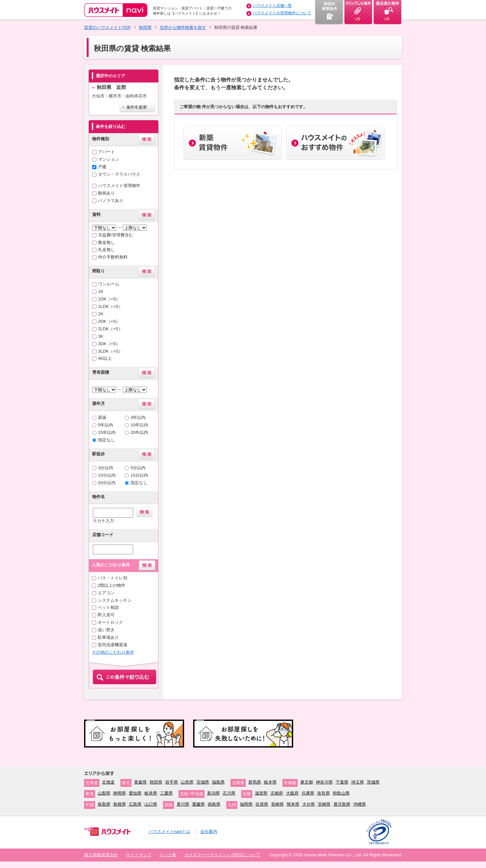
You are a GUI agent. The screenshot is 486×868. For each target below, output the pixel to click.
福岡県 (246, 804)
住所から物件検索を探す (183, 27)
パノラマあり (111, 201)
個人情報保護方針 (101, 855)
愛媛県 (199, 804)
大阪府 (292, 793)
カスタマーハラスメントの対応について (222, 855)
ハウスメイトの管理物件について (282, 13)
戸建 (102, 167)
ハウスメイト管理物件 (119, 186)
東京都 (307, 782)
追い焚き (106, 630)
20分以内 (107, 483)
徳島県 (214, 804)
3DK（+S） (109, 344)
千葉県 (342, 782)
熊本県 (293, 804)
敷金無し (106, 242)
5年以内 (106, 425)
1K (101, 291)
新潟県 (213, 793)
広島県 (135, 804)
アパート (106, 152)
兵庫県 (308, 793)
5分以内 (138, 468)
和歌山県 (341, 793)
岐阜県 (151, 793)
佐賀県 (262, 804)
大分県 (309, 804)
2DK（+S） (109, 321)
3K (101, 336)
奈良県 (324, 793)
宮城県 (203, 782)
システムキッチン (115, 600)
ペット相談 (108, 607)
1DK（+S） (109, 299)
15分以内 (139, 475)
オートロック (110, 622)
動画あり (106, 193)
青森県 (140, 782)
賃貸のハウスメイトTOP (107, 27)
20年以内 (139, 432)
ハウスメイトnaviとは (169, 831)
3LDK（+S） (110, 351)
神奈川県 (324, 782)
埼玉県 (358, 782)
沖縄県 (360, 804)
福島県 (218, 782)
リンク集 (168, 855)
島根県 (120, 804)
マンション (109, 159)
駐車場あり (108, 637)
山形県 (187, 782)
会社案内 (209, 831)
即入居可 (106, 615)
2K (101, 314)
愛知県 (135, 793)
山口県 (151, 804)
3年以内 (138, 417)
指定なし (106, 440)
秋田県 (145, 27)
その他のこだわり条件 (113, 652)
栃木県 (270, 782)
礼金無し (106, 250)
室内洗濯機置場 (112, 645)
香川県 (183, 804)
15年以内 (107, 432)
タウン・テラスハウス (119, 174)
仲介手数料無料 (113, 257)
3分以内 (106, 468)
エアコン (106, 593)
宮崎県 (324, 804)
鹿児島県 (342, 804)
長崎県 (277, 804)
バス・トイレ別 (112, 578)
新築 (102, 417)
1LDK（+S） (110, 306)
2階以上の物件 (112, 585)
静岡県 (120, 793)
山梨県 (104, 793)
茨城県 (373, 782)
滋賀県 (261, 793)
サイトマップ (139, 855)
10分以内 (107, 475)
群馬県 (255, 782)
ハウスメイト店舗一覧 (272, 6)
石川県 (229, 793)
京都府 (277, 793)
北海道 (108, 782)
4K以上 (105, 358)
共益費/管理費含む (116, 235)
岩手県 (172, 782)
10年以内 (139, 425)
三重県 (166, 793)
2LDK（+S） (110, 329)
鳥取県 (104, 804)
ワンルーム (109, 284)
